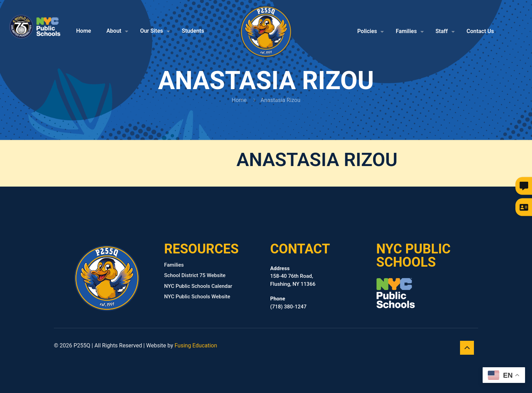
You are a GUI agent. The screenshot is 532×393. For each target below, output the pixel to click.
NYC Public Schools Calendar (198, 286)
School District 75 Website (195, 275)
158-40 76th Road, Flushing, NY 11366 (293, 276)
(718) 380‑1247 (288, 303)
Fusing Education (196, 345)
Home (239, 100)
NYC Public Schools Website (197, 297)
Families (174, 265)
